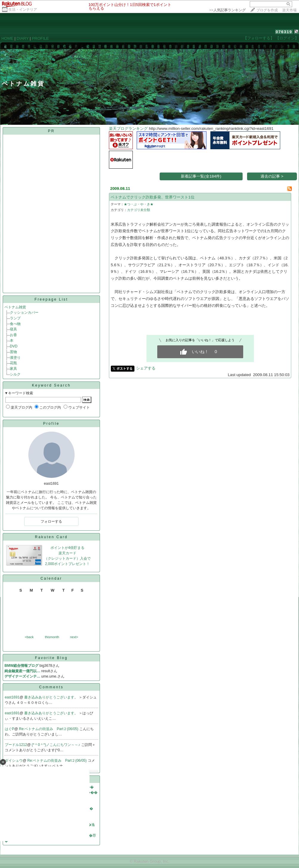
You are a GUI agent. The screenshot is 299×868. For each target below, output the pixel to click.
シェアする (146, 368)
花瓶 (13, 363)
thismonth (52, 637)
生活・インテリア (23, 10)
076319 (284, 32)
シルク (15, 374)
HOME (7, 38)
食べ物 (15, 324)
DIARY (23, 38)
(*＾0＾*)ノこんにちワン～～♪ (56, 745)
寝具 (13, 329)
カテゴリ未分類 (139, 210)
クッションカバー (24, 313)
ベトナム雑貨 (15, 307)
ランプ (15, 318)
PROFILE (40, 38)
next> (74, 637)
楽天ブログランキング (128, 128)
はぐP (10, 729)
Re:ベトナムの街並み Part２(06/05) (49, 729)
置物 (13, 352)
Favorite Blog (51, 658)
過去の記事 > (272, 176)
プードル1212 (16, 745)
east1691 (12, 697)
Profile (51, 424)
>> (227, 10)
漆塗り (15, 358)
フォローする (51, 521)
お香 (13, 335)
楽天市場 (289, 10)
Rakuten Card (51, 537)
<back (29, 637)
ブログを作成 (267, 10)
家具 (13, 369)
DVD (14, 346)
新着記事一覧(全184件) (201, 176)
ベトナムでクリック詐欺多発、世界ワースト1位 (152, 197)
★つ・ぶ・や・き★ (139, 204)
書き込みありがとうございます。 (51, 697)
